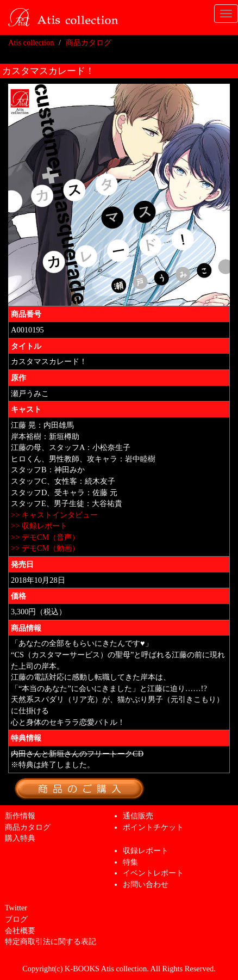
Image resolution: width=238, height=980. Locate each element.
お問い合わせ (146, 884)
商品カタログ (89, 42)
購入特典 (20, 838)
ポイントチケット (153, 827)
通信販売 (138, 816)
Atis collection (31, 42)
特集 (130, 862)
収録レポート (146, 850)
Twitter (16, 908)
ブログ (16, 919)
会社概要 (20, 930)
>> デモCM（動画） (45, 548)
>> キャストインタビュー (54, 515)
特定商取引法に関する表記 (51, 941)
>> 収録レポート (39, 526)
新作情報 (20, 816)
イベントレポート (153, 873)
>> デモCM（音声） (45, 537)
